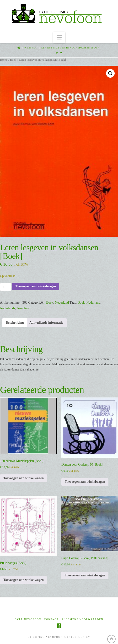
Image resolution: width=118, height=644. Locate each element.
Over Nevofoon (28, 619)
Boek (13, 60)
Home (4, 60)
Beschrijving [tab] (15, 323)
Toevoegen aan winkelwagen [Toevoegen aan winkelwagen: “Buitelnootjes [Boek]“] (24, 580)
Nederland (62, 303)
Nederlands (8, 308)
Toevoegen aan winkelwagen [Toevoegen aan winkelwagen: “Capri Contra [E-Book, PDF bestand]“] (85, 575)
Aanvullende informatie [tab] (46, 323)
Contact (51, 619)
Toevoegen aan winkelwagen (36, 286)
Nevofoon (24, 308)
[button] (59, 38)
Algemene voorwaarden (83, 619)
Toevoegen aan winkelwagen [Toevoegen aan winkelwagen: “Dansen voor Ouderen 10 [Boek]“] (85, 482)
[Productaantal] (6, 287)
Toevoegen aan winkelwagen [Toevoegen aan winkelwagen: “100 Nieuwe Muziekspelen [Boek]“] (24, 478)
